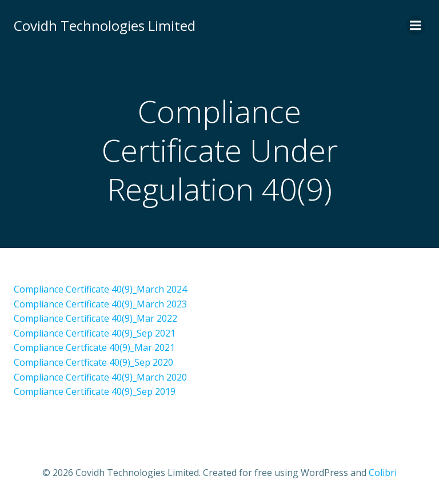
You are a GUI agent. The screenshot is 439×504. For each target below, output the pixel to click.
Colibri (383, 473)
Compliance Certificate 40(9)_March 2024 (100, 289)
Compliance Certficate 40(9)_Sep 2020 (93, 362)
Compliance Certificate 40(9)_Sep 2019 (95, 391)
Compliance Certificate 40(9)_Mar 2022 (95, 318)
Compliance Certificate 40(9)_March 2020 (100, 377)
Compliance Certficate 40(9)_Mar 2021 (94, 347)
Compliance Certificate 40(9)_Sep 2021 (95, 333)
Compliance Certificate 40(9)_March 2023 (100, 304)
